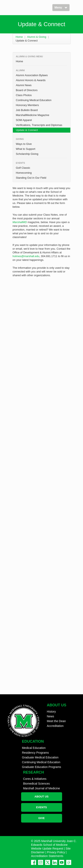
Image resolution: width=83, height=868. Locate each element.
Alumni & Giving (37, 37)
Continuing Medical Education (34, 100)
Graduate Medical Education (40, 757)
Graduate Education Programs (41, 767)
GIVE (41, 818)
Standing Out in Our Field (31, 178)
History (51, 712)
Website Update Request (47, 848)
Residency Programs (35, 753)
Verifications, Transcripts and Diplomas (39, 125)
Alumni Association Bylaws (32, 75)
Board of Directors (27, 90)
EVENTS (41, 807)
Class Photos (24, 95)
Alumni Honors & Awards (31, 80)
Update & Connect (27, 130)
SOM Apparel (24, 120)
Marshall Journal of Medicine (41, 788)
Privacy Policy (56, 852)
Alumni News (24, 85)
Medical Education (34, 748)
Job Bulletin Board (27, 110)
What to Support (26, 149)
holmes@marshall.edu (26, 256)
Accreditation (55, 726)
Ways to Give (24, 144)
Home (19, 37)
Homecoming (24, 173)
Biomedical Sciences (36, 784)
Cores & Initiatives (35, 779)
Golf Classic (23, 168)
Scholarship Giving (27, 154)
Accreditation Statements (47, 856)
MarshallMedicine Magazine (33, 115)
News (50, 716)
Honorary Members (27, 105)
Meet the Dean (56, 721)
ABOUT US (42, 797)
